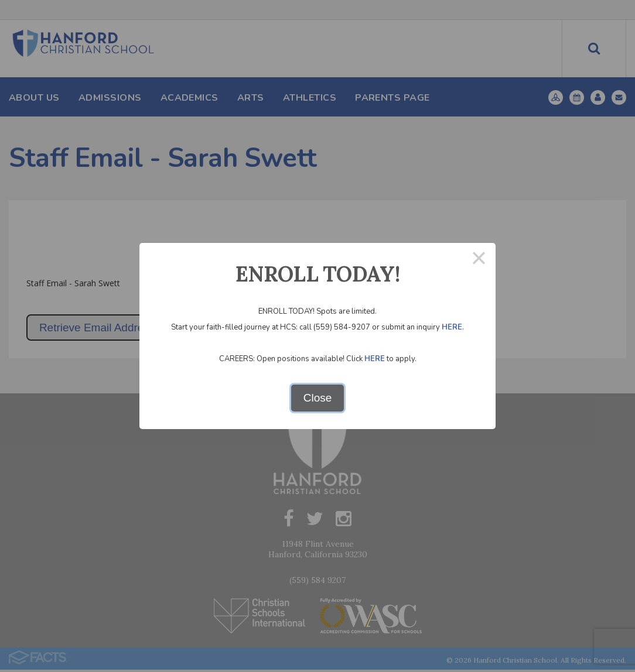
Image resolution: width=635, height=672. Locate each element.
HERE (452, 327)
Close (318, 398)
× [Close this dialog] (479, 260)
